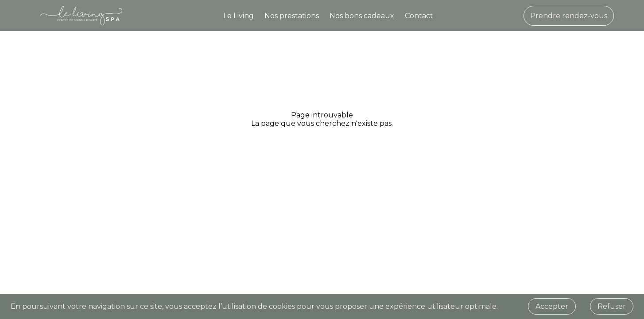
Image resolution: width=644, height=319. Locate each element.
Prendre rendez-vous (569, 16)
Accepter (552, 306)
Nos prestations (292, 16)
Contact (419, 16)
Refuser (612, 306)
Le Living (239, 16)
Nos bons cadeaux (362, 16)
